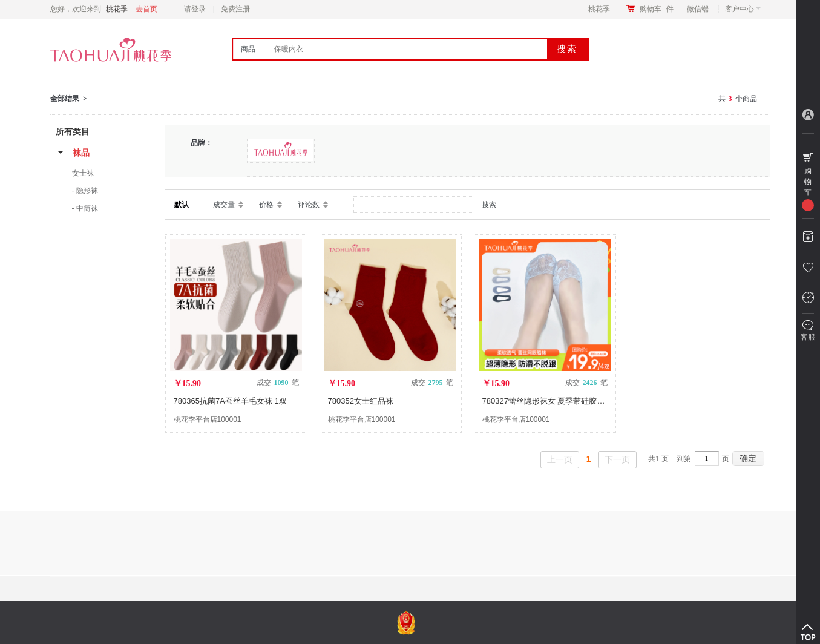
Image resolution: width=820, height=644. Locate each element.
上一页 (560, 459)
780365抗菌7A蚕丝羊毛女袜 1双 (230, 401)
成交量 (224, 205)
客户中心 (743, 9)
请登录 (195, 9)
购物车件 (657, 9)
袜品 (81, 153)
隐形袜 (87, 191)
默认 (182, 205)
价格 (266, 205)
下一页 (617, 459)
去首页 (146, 9)
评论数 (309, 205)
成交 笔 (278, 383)
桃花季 (599, 9)
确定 (748, 458)
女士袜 (83, 173)
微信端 (698, 9)
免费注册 (235, 9)
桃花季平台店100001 (208, 419)
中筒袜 (87, 208)
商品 (248, 49)
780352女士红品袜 (361, 401)
